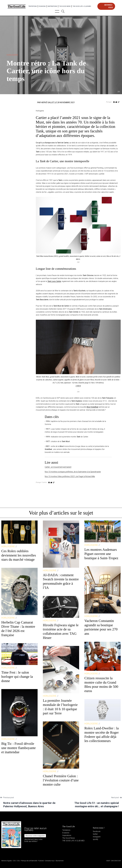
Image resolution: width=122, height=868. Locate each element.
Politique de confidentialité (29, 861)
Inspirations (52, 6)
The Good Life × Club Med (82, 6)
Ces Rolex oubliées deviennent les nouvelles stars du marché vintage (19, 555)
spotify (96, 839)
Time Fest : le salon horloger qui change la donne (17, 677)
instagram (97, 837)
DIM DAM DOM (116, 861)
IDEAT (108, 861)
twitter (95, 834)
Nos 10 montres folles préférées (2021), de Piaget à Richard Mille (70, 476)
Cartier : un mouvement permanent (58, 467)
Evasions (42, 6)
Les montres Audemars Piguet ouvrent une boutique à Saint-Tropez (101, 554)
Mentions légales (7, 861)
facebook (97, 831)
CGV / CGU (16, 861)
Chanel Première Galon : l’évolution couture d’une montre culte (61, 780)
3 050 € (78, 386)
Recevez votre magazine (35, 836)
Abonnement (60, 861)
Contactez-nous (50, 861)
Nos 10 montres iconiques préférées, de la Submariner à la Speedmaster (73, 472)
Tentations (33, 6)
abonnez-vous (109, 6)
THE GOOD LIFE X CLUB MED (73, 841)
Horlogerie (12, 55)
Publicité (41, 861)
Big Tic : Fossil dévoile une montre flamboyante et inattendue (19, 748)
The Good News (65, 6)
